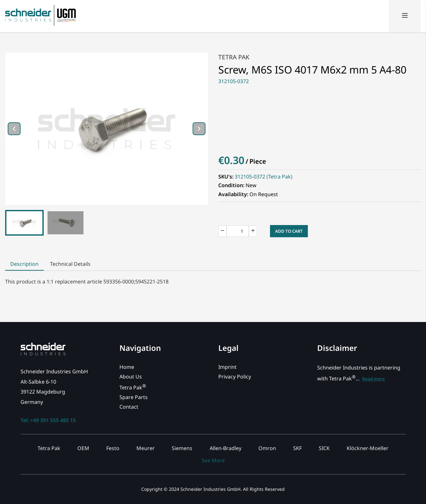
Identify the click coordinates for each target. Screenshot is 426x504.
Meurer (146, 448)
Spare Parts (134, 397)
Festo (113, 448)
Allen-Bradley (226, 448)
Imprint (227, 367)
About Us (131, 377)
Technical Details (70, 264)
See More (213, 460)
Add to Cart (289, 231)
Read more (374, 379)
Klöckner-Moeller (368, 448)
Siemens (182, 448)
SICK (324, 448)
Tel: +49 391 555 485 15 (48, 420)
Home (127, 367)
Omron (267, 448)
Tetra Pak (234, 57)
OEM (83, 448)
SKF (297, 448)
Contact (129, 407)
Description (24, 264)
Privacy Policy (235, 377)
